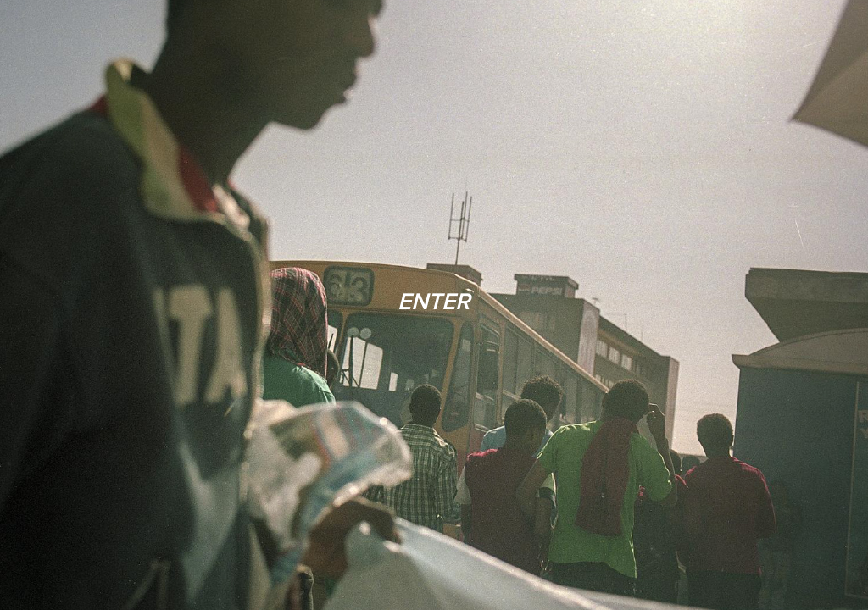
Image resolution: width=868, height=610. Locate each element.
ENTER (434, 301)
